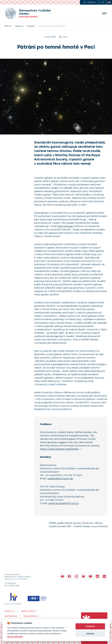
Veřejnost (19, 26)
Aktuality (31, 26)
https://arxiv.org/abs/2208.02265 (59, 449)
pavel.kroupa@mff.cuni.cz (64, 503)
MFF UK (8, 26)
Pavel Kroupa (65, 226)
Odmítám (90, 634)
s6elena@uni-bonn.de (60, 479)
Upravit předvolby (15, 637)
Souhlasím (90, 626)
